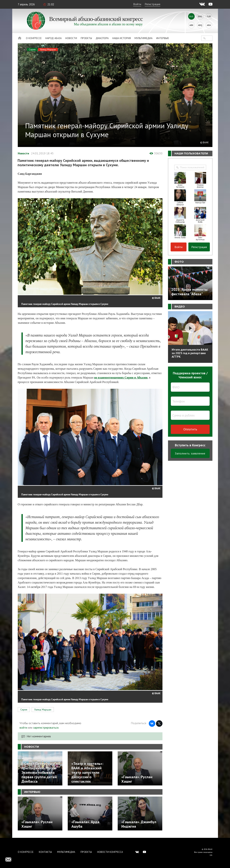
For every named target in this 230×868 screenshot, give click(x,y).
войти (23, 727)
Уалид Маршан (48, 50)
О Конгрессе (34, 38)
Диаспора (102, 38)
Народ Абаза (53, 38)
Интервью (163, 38)
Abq (200, 25)
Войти (137, 4)
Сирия (32, 50)
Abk (191, 25)
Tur (209, 16)
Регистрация (152, 4)
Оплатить (190, 429)
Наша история (122, 38)
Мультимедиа (143, 38)
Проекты (86, 38)
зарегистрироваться (46, 727)
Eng (200, 16)
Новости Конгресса (110, 852)
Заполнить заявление (190, 453)
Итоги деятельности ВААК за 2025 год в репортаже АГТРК (190, 353)
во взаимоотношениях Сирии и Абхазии (121, 378)
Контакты (45, 852)
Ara (209, 25)
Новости (71, 38)
